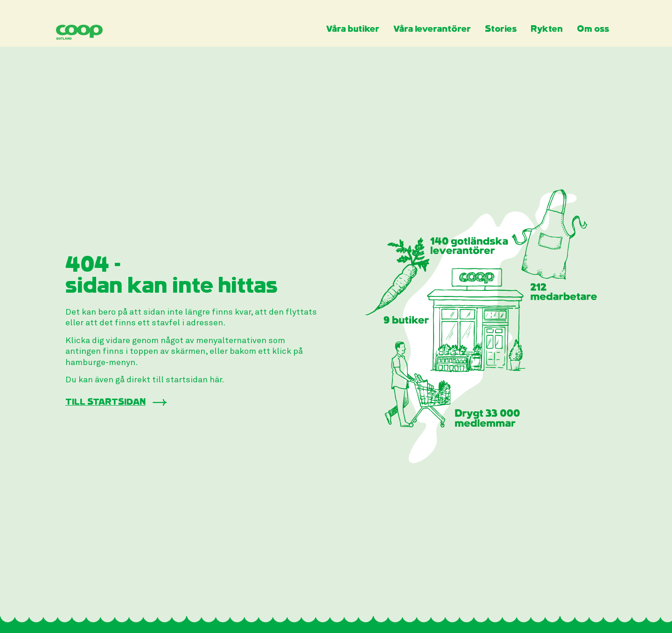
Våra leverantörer (432, 29)
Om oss (593, 29)
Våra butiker (353, 29)
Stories (501, 29)
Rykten (547, 29)
